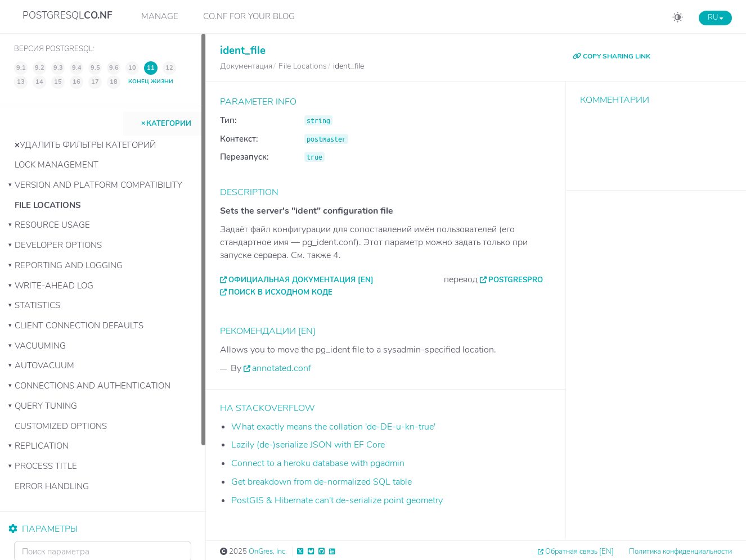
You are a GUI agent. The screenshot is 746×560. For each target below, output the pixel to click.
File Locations (48, 205)
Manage (160, 16)
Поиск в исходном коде (280, 292)
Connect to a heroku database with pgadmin (318, 463)
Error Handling (52, 486)
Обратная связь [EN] (579, 552)
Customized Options (61, 426)
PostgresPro (516, 280)
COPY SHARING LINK (612, 56)
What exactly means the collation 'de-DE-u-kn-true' (333, 427)
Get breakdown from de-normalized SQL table (322, 482)
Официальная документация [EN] (301, 280)
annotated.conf (282, 368)
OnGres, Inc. (268, 552)
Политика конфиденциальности (680, 552)
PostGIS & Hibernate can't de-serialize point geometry (337, 500)
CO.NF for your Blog (249, 16)
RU (715, 17)
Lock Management (57, 165)
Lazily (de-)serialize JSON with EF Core (308, 445)
